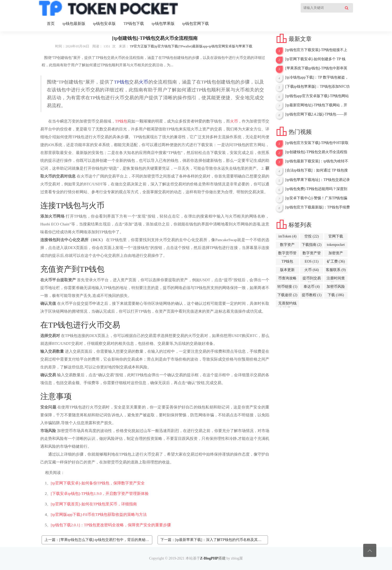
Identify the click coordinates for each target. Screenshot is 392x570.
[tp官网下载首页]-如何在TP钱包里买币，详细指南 (94, 504)
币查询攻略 (287, 279)
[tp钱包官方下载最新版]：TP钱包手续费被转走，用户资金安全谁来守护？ (318, 207)
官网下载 (336, 237)
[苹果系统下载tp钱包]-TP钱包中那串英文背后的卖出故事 (316, 68)
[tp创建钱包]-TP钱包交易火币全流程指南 (316, 152)
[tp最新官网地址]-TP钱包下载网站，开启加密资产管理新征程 (316, 105)
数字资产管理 (312, 254)
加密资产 (336, 254)
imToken (287, 236)
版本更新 (287, 271)
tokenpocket (336, 246)
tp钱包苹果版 (163, 24)
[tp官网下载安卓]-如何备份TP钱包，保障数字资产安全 (98, 483)
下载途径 (287, 295)
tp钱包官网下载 (196, 24)
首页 (51, 24)
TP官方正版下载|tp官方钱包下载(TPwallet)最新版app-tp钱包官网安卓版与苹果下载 (191, 46)
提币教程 (312, 295)
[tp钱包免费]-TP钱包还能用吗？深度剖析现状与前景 (316, 189)
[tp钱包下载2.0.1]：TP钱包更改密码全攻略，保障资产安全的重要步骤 (111, 525)
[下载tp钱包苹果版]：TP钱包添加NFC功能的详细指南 (317, 87)
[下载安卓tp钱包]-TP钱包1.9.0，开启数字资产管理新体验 (100, 494)
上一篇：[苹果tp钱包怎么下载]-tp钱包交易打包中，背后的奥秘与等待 (98, 540)
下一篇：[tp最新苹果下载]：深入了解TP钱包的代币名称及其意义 (213, 540)
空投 (312, 236)
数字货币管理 (287, 254)
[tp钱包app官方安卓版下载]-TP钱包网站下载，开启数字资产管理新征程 (317, 96)
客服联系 (336, 270)
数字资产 (287, 246)
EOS (312, 261)
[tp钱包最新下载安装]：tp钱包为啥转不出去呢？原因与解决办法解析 (317, 161)
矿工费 (336, 261)
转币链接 (287, 287)
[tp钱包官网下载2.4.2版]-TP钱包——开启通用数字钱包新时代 (316, 114)
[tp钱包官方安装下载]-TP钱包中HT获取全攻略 (317, 143)
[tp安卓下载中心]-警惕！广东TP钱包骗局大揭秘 (316, 198)
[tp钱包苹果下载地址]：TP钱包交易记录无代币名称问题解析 (318, 180)
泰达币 (312, 287)
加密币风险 (336, 287)
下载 (336, 295)
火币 (144, 82)
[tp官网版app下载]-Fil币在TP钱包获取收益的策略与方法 (99, 514)
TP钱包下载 (134, 24)
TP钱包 (122, 82)
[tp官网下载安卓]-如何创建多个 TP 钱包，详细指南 (315, 59)
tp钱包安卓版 (105, 24)
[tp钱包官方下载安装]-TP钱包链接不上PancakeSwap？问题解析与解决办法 (316, 50)
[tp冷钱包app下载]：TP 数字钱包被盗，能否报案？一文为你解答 (317, 78)
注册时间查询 (336, 279)
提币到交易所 (312, 279)
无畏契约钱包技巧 (287, 304)
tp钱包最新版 (74, 24)
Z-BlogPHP (209, 558)
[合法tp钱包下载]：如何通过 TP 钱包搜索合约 (317, 170)
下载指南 (312, 245)
